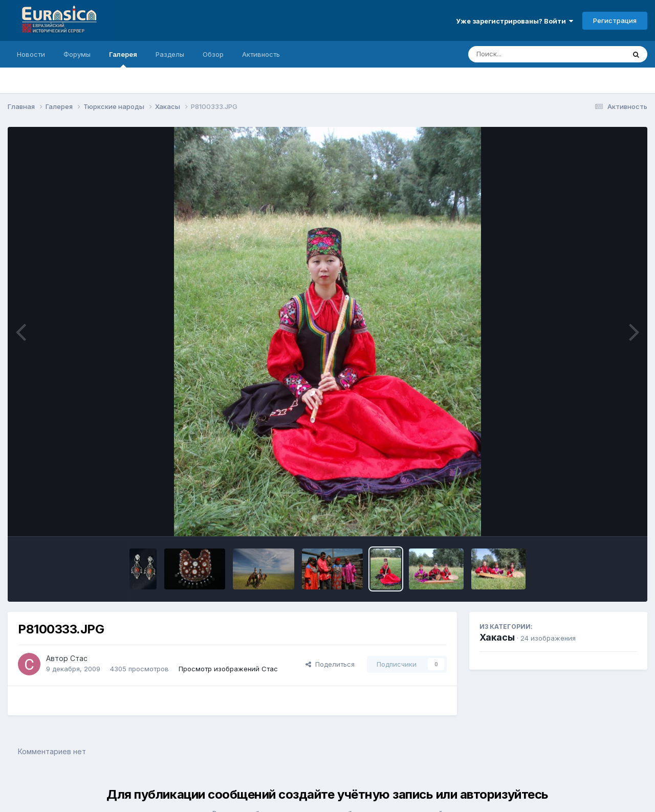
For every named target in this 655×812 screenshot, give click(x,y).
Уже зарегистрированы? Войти (515, 21)
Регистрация (615, 20)
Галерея (123, 59)
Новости (31, 54)
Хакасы (497, 637)
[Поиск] (527, 54)
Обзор (213, 54)
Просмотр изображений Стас (228, 669)
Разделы (170, 54)
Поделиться (330, 664)
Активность (261, 54)
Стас (79, 658)
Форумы (77, 54)
